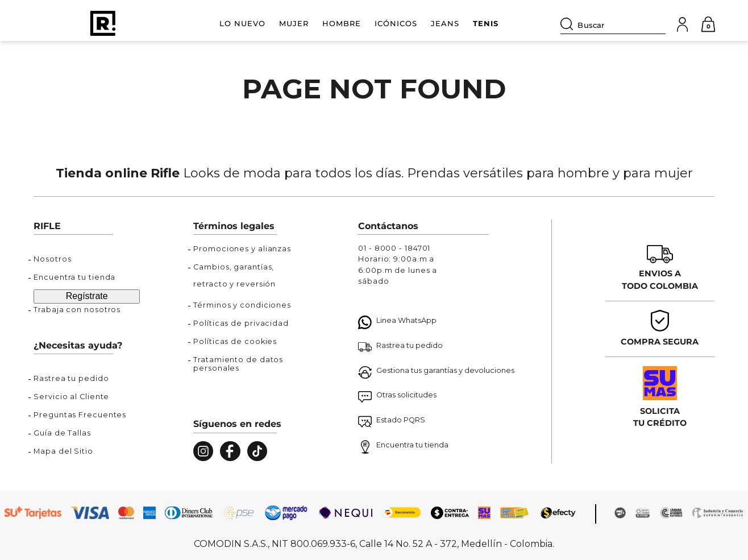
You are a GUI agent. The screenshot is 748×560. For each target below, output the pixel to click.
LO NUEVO (242, 23)
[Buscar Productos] (569, 24)
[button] (87, 381)
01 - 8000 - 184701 (394, 248)
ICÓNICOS (396, 23)
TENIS (486, 23)
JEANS (445, 23)
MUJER (294, 23)
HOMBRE (342, 23)
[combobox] (613, 23)
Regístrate (87, 296)
